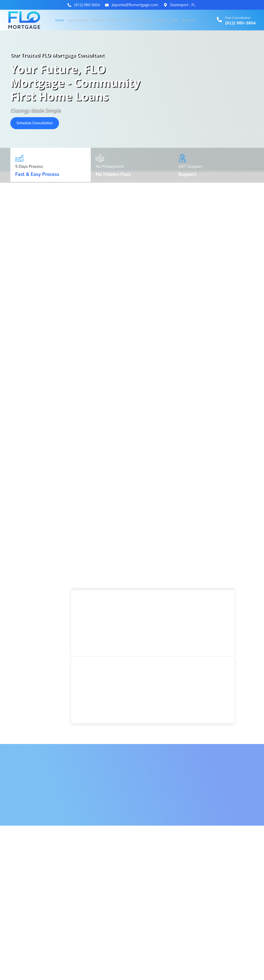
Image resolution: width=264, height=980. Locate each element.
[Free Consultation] (219, 20)
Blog (174, 20)
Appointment (78, 20)
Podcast (113, 20)
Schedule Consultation (37, 123)
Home (60, 20)
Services (98, 20)
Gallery (162, 20)
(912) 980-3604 (240, 23)
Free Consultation (238, 18)
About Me (189, 20)
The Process (144, 20)
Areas (127, 20)
